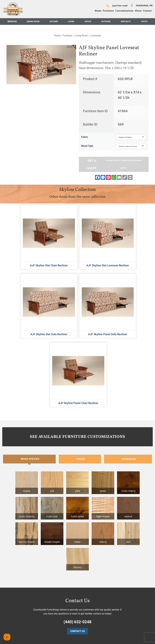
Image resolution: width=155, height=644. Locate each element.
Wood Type (87, 146)
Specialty (126, 21)
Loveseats (96, 36)
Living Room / (82, 36)
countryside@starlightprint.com (134, 625)
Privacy (45, 639)
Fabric (85, 137)
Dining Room (33, 21)
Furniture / (68, 36)
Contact (148, 11)
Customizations (124, 11)
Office (88, 21)
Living (71, 21)
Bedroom (12, 21)
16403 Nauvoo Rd (127, 582)
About (138, 11)
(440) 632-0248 (126, 613)
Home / (58, 36)
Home (98, 11)
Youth (144, 21)
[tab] (29, 374)
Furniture (108, 11)
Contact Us (78, 546)
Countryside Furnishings (130, 578)
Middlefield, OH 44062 (129, 585)
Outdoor (106, 21)
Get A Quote (116, 164)
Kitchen (54, 21)
